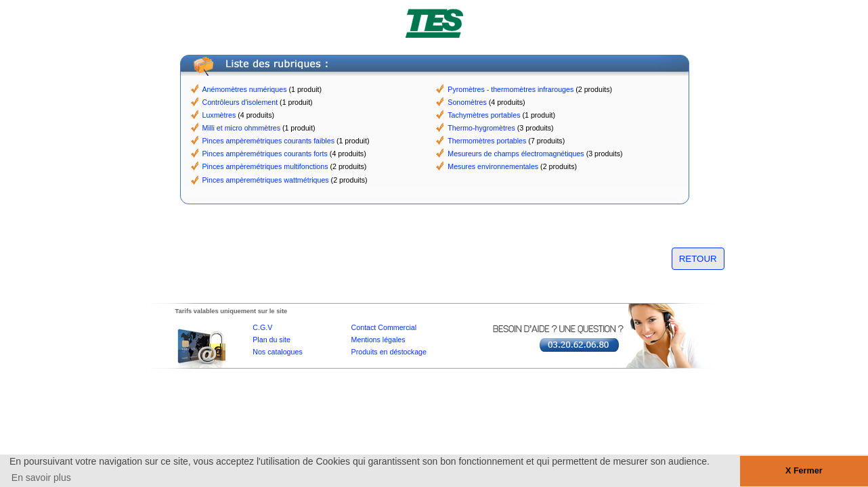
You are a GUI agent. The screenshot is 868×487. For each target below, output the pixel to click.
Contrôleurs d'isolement (240, 102)
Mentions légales (378, 340)
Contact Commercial (384, 327)
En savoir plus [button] (41, 478)
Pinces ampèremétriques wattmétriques (266, 180)
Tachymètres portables (484, 115)
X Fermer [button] (804, 471)
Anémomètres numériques (245, 89)
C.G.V (262, 327)
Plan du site (272, 340)
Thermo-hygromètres (481, 128)
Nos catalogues (277, 352)
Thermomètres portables (487, 141)
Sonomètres (467, 102)
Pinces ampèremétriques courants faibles (268, 141)
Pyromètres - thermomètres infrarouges (511, 89)
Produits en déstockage (389, 352)
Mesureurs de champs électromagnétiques (516, 154)
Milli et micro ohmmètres (241, 128)
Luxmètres (219, 115)
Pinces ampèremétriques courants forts (265, 154)
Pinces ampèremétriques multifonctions (265, 166)
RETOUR (698, 259)
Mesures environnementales (493, 166)
